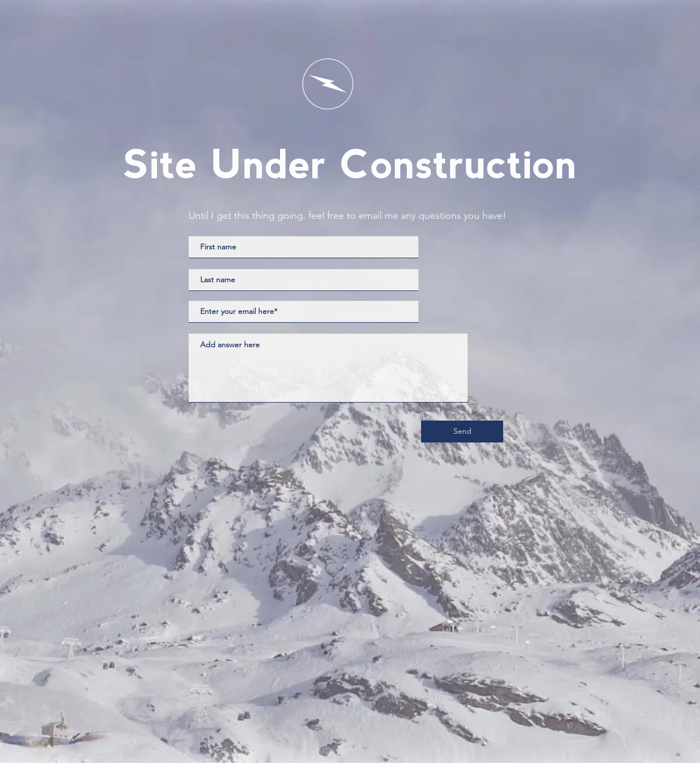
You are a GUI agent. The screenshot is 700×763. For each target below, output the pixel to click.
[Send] (462, 432)
